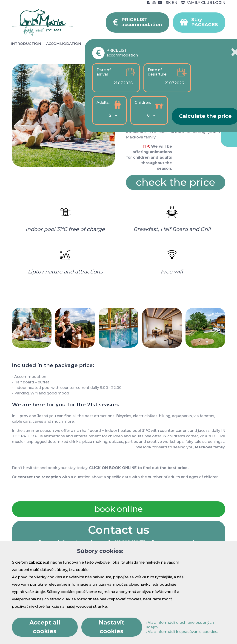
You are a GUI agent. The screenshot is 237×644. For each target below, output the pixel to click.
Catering (96, 44)
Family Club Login (203, 3)
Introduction (26, 44)
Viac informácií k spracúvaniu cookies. (182, 632)
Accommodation (64, 44)
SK (168, 3)
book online (119, 509)
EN (174, 3)
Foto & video (142, 49)
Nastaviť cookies (112, 627)
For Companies (200, 46)
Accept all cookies (45, 627)
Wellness (120, 44)
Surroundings (169, 44)
